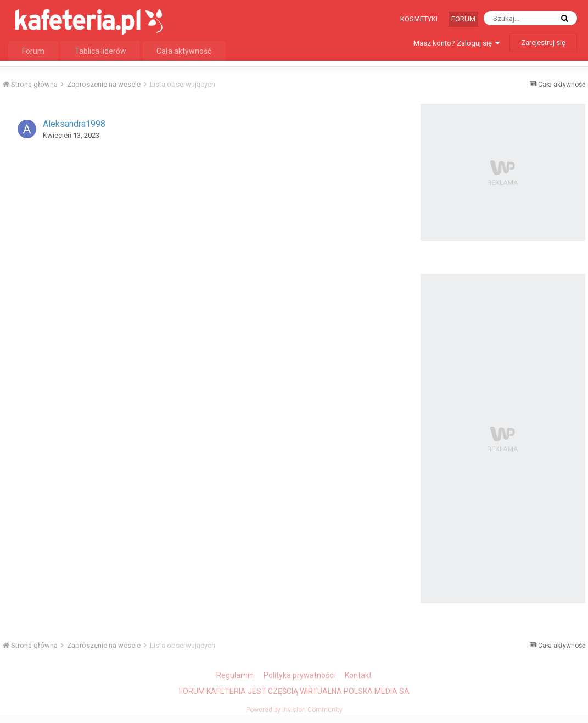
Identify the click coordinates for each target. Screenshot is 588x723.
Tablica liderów (100, 51)
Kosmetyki (419, 19)
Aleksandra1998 (74, 124)
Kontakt (358, 675)
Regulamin (235, 675)
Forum (463, 19)
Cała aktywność (184, 51)
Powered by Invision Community (294, 710)
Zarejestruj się (543, 43)
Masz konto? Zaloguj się (457, 43)
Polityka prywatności (299, 675)
